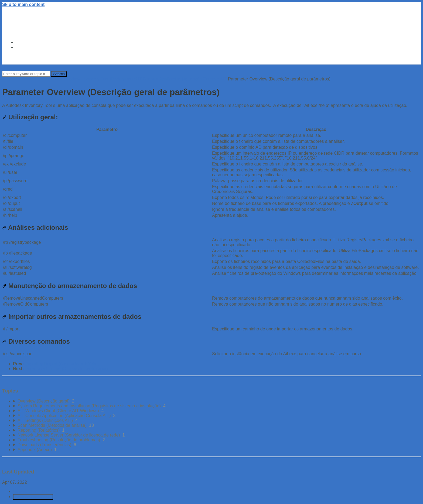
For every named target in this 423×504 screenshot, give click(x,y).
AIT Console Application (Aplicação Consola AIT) (182, 79)
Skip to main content (23, 4)
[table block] (211, 172)
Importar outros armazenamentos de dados (72, 317)
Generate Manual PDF (33, 497)
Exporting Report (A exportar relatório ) (62, 364)
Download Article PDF (34, 491)
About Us (25, 47)
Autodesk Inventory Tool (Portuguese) (99, 79)
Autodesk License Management (32, 79)
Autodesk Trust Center (39, 42)
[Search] (26, 74)
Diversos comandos (36, 341)
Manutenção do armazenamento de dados (70, 286)
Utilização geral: (30, 117)
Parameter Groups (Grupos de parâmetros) (66, 369)
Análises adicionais (35, 227)
